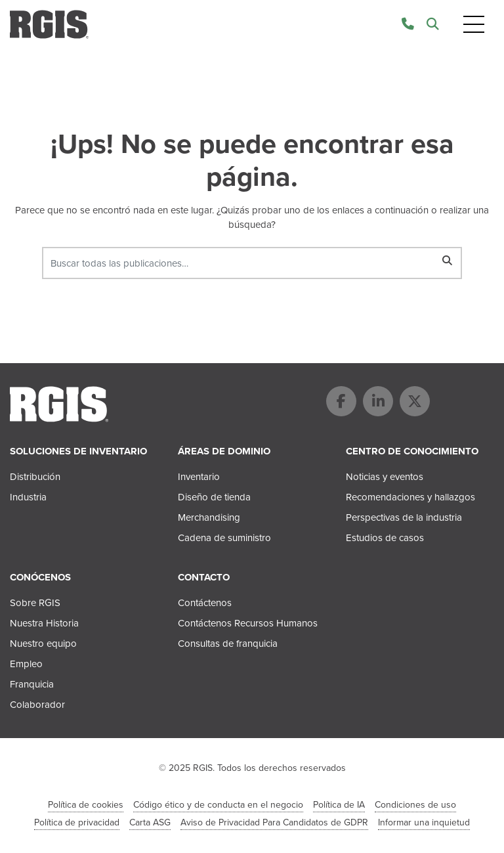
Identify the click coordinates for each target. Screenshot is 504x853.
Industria (28, 497)
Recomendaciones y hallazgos (410, 497)
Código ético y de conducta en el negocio (218, 805)
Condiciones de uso (415, 805)
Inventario (199, 477)
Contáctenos (205, 603)
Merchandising (209, 517)
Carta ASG (150, 822)
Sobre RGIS (35, 603)
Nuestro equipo (43, 644)
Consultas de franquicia (228, 644)
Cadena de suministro (224, 538)
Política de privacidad (77, 822)
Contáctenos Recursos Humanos (248, 623)
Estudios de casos (385, 538)
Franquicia (32, 684)
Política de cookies (86, 805)
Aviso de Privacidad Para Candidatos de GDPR (274, 822)
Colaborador (37, 705)
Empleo (26, 664)
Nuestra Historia (44, 623)
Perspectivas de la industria (404, 517)
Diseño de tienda (214, 497)
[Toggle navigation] (474, 25)
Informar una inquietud (424, 822)
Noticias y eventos (385, 477)
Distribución (35, 477)
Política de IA (339, 805)
